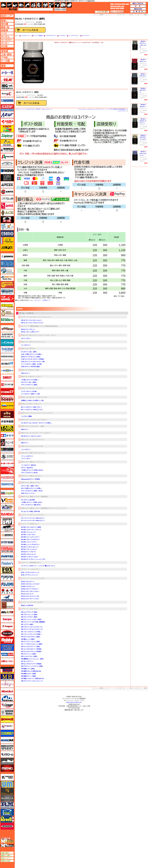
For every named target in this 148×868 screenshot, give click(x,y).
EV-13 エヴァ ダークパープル (30, 596)
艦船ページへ (7, 27)
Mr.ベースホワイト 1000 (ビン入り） (32, 410)
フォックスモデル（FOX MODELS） (7, 570)
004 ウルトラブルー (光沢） (30, 617)
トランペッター (7, 484)
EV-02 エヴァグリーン (28, 582)
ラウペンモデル (7, 805)
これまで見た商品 (102, 12)
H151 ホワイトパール (28, 493)
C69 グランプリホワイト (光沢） (31, 357)
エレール (7, 241)
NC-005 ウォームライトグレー (30, 537)
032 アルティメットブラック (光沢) (32, 666)
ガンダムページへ (7, 37)
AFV (7, 21)
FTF (7, 220)
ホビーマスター (7, 661)
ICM (7, 80)
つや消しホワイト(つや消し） (30, 380)
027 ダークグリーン (27, 661)
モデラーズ (7, 733)
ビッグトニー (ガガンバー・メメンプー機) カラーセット (38, 566)
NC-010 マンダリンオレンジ (30, 547)
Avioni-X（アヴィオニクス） (7, 94)
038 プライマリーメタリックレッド (32, 681)
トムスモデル (7, 470)
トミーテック (7, 463)
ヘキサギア (62, 36)
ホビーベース (7, 647)
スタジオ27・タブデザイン (7, 392)
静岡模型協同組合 (7, 357)
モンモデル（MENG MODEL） (7, 768)
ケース (63, 5)
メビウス (7, 719)
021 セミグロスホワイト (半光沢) (31, 649)
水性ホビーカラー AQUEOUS (39, 497)
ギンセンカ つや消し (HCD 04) (30, 511)
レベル (7, 819)
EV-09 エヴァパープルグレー (30, 589)
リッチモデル (7, 812)
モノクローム (7, 754)
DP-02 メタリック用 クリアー (30, 332)
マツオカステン (7, 684)
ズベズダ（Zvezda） (7, 406)
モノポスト (7, 761)
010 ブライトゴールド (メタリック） (32, 629)
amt (7, 206)
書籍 (69, 5)
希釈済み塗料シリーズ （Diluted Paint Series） (44, 326)
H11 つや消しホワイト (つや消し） (32, 488)
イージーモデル (7, 143)
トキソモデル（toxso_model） (7, 456)
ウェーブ (7, 171)
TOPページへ (7, 16)
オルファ (7, 248)
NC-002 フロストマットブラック (31, 530)
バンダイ (7, 514)
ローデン (7, 826)
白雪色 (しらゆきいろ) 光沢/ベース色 (32, 400)
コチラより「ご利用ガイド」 (43, 300)
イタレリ (7, 157)
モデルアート (7, 740)
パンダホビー (7, 521)
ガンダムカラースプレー (37, 440)
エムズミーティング (7, 845)
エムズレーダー (7, 840)
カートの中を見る (117, 12)
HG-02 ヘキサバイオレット (143, 154)
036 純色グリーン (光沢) (29, 676)
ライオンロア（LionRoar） (7, 791)
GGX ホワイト (26, 373)
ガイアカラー (86, 36)
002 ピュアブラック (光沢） (30, 612)
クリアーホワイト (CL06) (29, 391)
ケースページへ (7, 61)
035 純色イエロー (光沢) (29, 674)
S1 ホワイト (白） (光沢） (29, 382)
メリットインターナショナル (7, 726)
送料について (7, 858)
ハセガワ (7, 493)
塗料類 (101, 688)
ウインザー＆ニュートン (7, 164)
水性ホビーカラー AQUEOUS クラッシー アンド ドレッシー (48, 508)
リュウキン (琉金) (26, 416)
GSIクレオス (25, 335)
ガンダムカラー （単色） (37, 426)
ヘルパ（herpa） (7, 619)
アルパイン (7, 136)
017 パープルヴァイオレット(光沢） (32, 644)
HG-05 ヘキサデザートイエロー (143, 137)
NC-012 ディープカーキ (28, 552)
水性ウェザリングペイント (38, 453)
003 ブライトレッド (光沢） (30, 615)
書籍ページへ (7, 66)
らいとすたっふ (7, 798)
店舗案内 (138, 12)
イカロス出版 (7, 150)
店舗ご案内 (7, 853)
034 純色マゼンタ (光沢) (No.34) (31, 671)
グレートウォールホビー (7, 292)
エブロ (7, 234)
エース (7, 213)
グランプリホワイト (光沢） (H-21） (32, 491)
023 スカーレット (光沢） (29, 654)
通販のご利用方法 (138, 4)
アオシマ (7, 101)
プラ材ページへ (7, 57)
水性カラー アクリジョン (37, 462)
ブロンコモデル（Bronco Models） (7, 598)
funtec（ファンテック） (7, 556)
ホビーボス (7, 654)
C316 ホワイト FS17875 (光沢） (31, 367)
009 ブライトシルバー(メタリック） (32, 627)
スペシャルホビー (7, 399)
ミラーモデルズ (7, 712)
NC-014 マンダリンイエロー (30, 557)
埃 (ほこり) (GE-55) (27, 605)
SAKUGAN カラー (36, 563)
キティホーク (7, 271)
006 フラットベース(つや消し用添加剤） (33, 622)
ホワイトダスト (26, 338)
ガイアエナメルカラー (37, 602)
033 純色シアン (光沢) (28, 669)
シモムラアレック (7, 371)
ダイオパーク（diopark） (7, 414)
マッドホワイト (26, 345)
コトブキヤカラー (74, 36)
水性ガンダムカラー (36, 476)
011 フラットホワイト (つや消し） (32, 632)
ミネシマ (7, 698)
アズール (7, 115)
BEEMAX (7, 535)
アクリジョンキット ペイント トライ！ (42, 413)
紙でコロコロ (7, 264)
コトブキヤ (7, 320)
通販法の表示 (7, 861)
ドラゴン (7, 477)
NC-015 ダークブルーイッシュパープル (33, 559)
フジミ (7, 584)
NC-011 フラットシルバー (29, 549)
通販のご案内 (7, 855)
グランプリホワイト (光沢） (30, 385)
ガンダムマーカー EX (36, 446)
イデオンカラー (35, 569)
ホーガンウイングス (7, 626)
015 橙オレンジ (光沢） (28, 639)
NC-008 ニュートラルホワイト (30, 544)
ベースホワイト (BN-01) (28, 465)
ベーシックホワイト (27, 456)
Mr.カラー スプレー (35, 377)
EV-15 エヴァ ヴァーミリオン (30, 599)
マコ (7, 670)
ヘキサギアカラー (30, 22)
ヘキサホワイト (26, 36)
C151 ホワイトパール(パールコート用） (33, 362)
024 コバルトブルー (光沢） (30, 656)
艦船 (15, 5)
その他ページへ (7, 46)
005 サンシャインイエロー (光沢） (32, 619)
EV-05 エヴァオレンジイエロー (31, 584)
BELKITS (7, 612)
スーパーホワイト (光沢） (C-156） (32, 364)
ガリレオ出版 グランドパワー (7, 285)
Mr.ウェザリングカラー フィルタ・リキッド (43, 335)
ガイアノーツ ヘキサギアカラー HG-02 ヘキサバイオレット (34, 109)
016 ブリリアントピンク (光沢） (31, 642)
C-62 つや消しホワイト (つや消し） (32, 354)
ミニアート (7, 691)
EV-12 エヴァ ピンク (27, 594)
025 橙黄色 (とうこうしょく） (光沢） (33, 659)
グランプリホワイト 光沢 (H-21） (31, 505)
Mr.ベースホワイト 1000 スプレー (31, 407)
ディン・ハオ (7, 442)
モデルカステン (7, 747)
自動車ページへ (7, 30)
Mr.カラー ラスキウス (36, 388)
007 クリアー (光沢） (28, 624)
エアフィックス (7, 192)
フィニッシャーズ (7, 563)
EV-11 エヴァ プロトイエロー (30, 591)
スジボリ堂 (7, 385)
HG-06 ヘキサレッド (143, 61)
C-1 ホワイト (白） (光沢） (29, 352)
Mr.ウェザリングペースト (37, 342)
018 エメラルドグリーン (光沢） (31, 647)
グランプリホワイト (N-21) (29, 473)
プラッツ (7, 591)
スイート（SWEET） (7, 378)
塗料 (45, 5)
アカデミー (7, 108)
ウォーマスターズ (7, 178)
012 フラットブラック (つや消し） (32, 634)
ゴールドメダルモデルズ (7, 313)
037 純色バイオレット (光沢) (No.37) (32, 678)
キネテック (7, 278)
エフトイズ (7, 227)
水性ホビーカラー (35, 483)
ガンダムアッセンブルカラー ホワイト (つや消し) (36, 423)
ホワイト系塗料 (38, 36)
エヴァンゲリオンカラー (38, 578)
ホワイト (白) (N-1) (27, 468)
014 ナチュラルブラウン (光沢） (31, 637)
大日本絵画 (7, 421)
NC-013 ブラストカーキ (28, 554)
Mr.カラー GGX (34, 370)
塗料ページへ (7, 51)
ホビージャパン (7, 640)
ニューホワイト (26, 449)
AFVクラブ (7, 199)
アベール (7, 129)
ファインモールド (7, 549)
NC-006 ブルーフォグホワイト (30, 539)
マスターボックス (7, 677)
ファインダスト (26, 459)
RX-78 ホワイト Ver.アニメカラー (31, 436)
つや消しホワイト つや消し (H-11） (32, 502)
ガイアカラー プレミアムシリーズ (40, 317)
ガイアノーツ (20, 95)
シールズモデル (7, 350)
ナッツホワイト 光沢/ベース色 (30, 394)
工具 (51, 5)
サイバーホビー (7, 329)
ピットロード (7, 542)
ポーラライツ (7, 633)
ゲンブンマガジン (7, 306)
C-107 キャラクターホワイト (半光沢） (33, 359)
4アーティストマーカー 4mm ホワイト (33, 521)
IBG (7, 87)
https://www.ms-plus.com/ (74, 702)
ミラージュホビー (7, 705)
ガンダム (39, 5)
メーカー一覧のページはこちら (7, 73)
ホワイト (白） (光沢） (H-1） (30, 486)
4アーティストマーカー (37, 515)
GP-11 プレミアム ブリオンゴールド (32, 323)
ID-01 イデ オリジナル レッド (30, 572)
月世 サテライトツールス (7, 299)
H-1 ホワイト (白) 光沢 (28, 500)
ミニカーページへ (7, 43)
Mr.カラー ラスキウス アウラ (38, 397)
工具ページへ (7, 54)
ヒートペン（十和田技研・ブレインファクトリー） (7, 528)
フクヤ (7, 577)
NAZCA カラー (35, 524)
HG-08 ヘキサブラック (143, 90)
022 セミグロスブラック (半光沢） (32, 652)
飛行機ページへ (7, 24)
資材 (57, 5)
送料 (138, 6)
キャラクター (33, 5)
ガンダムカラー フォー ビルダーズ (40, 433)
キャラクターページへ (7, 40)
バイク (27, 5)
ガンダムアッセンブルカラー (38, 420)
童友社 (7, 449)
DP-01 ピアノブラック (28, 329)
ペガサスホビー (7, 605)
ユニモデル (7, 777)
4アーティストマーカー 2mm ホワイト (33, 518)
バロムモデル (7, 507)
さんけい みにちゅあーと (7, 336)
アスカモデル (7, 122)
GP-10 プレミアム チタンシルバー (32, 320)
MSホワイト (25, 429)
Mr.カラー (33, 349)
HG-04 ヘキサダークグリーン (143, 121)
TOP (9, 9)
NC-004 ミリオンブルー (28, 535)
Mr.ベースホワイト (35, 404)
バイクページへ (7, 33)
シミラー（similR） (7, 364)
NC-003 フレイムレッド (28, 532)
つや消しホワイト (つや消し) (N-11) (32, 470)
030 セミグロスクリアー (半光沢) (31, 664)
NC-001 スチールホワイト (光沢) (31, 527)
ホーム (95, 688)
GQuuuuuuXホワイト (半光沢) (31, 479)
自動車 (21, 5)
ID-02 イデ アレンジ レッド (29, 575)
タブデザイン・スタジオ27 (7, 428)
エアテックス (7, 185)
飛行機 (9, 5)
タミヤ (7, 435)
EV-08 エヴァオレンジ (28, 586)
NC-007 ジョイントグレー (29, 542)
